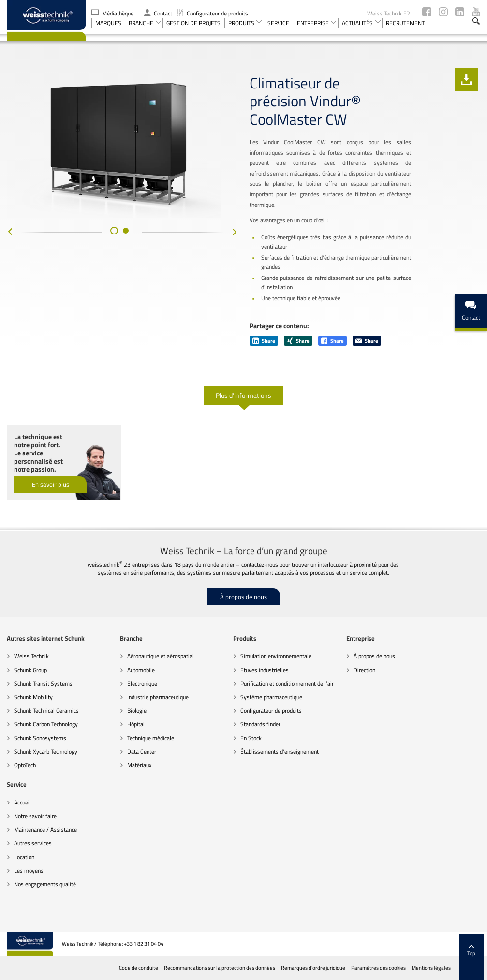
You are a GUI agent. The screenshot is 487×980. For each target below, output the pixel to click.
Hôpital (136, 724)
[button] (114, 231)
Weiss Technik (31, 656)
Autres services (33, 843)
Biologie (137, 710)
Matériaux (139, 765)
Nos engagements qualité (45, 884)
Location (24, 857)
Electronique (142, 683)
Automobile (141, 670)
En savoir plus (51, 484)
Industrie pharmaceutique (158, 697)
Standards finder (260, 724)
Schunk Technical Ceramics (46, 710)
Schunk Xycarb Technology (46, 752)
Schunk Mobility (33, 697)
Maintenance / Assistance (45, 829)
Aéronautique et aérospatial (161, 656)
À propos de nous (243, 597)
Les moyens (29, 870)
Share (264, 341)
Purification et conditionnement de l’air (287, 683)
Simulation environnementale (276, 656)
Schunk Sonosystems (40, 738)
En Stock (251, 738)
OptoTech (25, 765)
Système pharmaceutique (271, 697)
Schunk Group (30, 670)
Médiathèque (113, 13)
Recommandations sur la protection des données (220, 968)
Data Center (142, 752)
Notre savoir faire (35, 816)
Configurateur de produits (212, 13)
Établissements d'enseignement (280, 752)
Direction (364, 670)
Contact (158, 13)
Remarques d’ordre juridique (313, 968)
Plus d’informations (243, 395)
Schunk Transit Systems (43, 683)
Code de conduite (139, 968)
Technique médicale (151, 738)
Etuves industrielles (265, 670)
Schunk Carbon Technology (46, 724)
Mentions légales (431, 968)
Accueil (22, 802)
